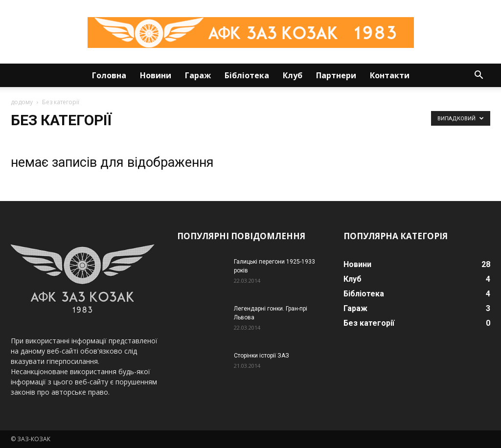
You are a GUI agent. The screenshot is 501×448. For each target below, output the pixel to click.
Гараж (198, 75)
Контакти (390, 75)
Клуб (293, 75)
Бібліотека (247, 75)
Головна (109, 75)
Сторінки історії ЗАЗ (262, 356)
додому (22, 102)
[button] (478, 76)
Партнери (336, 75)
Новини (156, 75)
